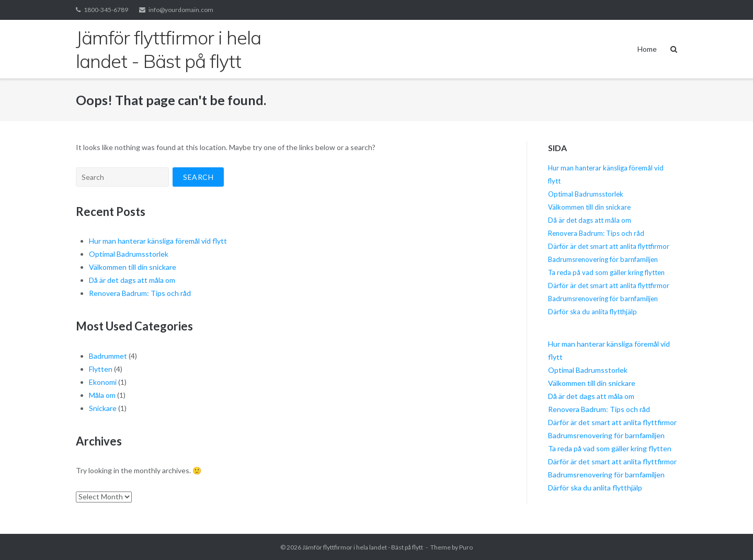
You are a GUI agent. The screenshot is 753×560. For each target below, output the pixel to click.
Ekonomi (103, 382)
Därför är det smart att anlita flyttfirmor (609, 246)
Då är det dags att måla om (132, 280)
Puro (466, 547)
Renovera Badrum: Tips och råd (140, 293)
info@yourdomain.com (181, 10)
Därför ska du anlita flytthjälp (592, 312)
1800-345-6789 (106, 10)
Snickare (103, 408)
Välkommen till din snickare (133, 267)
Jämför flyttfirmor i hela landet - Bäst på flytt (363, 547)
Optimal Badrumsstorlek (129, 254)
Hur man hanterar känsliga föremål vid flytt (158, 241)
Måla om (102, 395)
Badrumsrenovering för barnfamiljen (603, 259)
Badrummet (108, 356)
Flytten (101, 369)
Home (647, 49)
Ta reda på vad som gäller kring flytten (606, 272)
